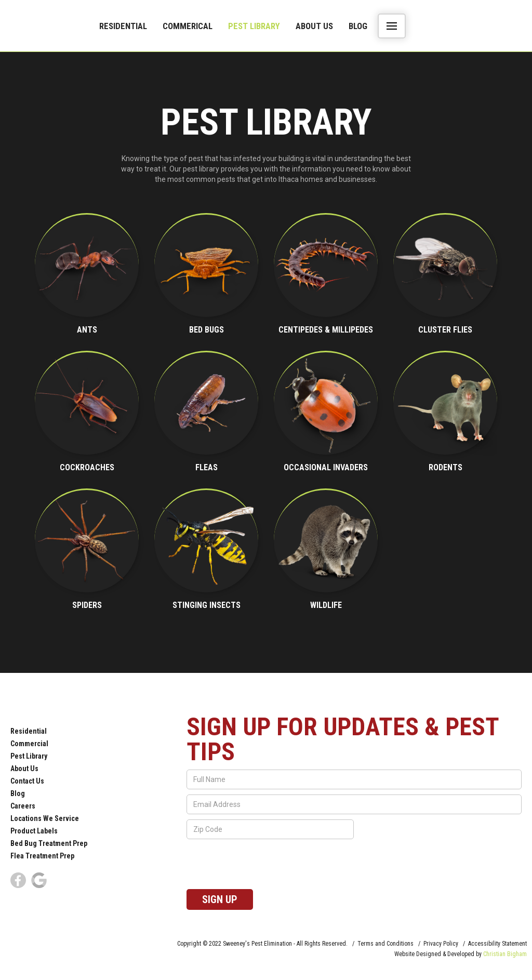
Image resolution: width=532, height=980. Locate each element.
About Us (314, 26)
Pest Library (254, 26)
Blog (358, 26)
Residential (123, 26)
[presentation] (265, 865)
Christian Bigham (505, 954)
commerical (188, 26)
